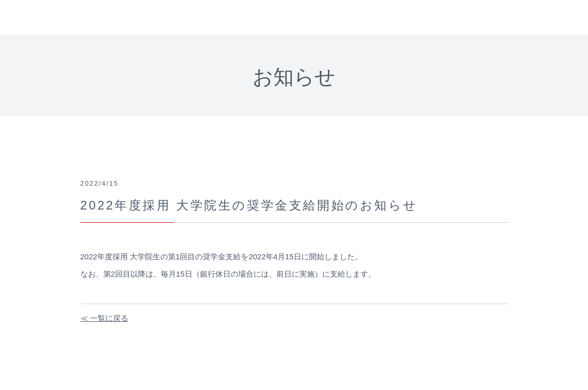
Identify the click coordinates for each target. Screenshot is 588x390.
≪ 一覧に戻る (104, 318)
